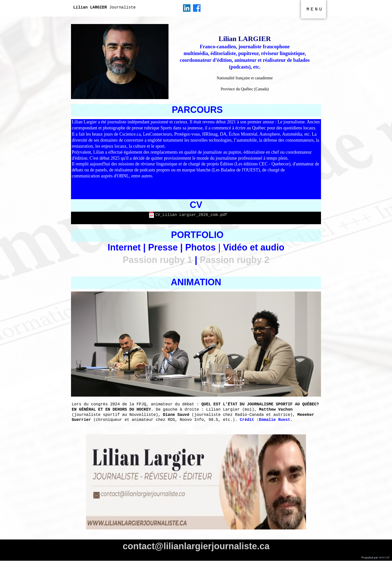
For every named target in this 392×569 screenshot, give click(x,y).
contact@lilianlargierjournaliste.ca (196, 546)
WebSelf (384, 558)
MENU (315, 9)
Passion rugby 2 (234, 260)
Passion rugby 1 (157, 260)
